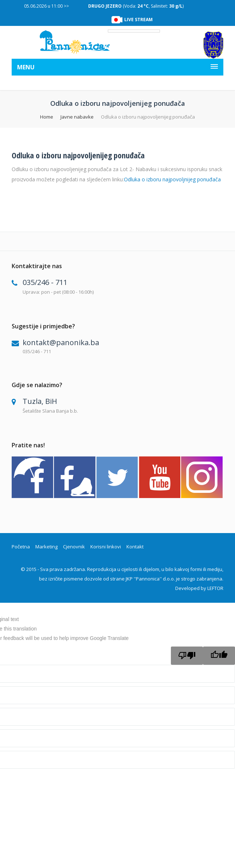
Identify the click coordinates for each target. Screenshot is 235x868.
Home (47, 117)
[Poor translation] (187, 656)
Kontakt (135, 547)
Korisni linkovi (106, 547)
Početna (21, 547)
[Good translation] (219, 656)
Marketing (46, 547)
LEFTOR (215, 588)
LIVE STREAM (138, 20)
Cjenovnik (74, 547)
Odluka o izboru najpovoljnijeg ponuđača (172, 179)
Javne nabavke (77, 117)
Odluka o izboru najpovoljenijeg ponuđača (78, 155)
